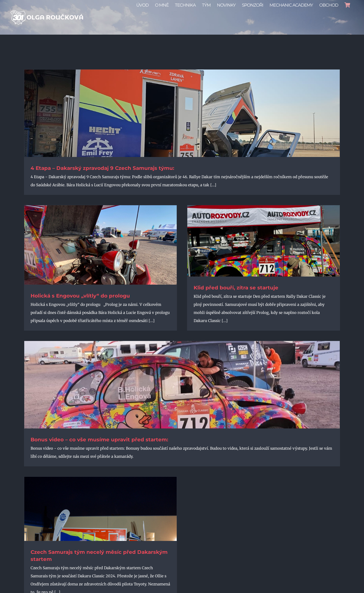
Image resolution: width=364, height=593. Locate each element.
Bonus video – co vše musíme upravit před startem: (99, 440)
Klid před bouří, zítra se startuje (236, 288)
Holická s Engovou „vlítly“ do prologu (80, 296)
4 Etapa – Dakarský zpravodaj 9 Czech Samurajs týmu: (102, 168)
